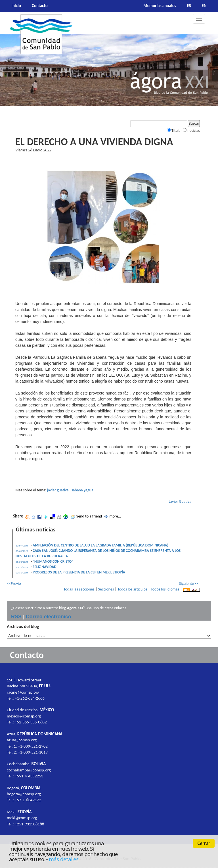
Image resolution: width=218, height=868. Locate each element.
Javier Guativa (180, 501)
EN (204, 6)
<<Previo (14, 584)
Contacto (40, 6)
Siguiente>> (188, 584)
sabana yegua (82, 490)
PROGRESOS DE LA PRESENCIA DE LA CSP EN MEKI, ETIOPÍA (79, 572)
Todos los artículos (132, 589)
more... (115, 516)
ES (189, 6)
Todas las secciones (79, 589)
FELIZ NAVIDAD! (45, 567)
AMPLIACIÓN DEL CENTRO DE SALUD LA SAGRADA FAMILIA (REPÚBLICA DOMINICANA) (100, 545)
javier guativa (58, 490)
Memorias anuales (160, 6)
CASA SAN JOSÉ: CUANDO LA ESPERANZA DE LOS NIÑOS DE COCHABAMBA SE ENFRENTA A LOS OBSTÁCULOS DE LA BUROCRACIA (98, 553)
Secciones (106, 589)
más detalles (64, 859)
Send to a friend (89, 516)
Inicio (16, 6)
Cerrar (204, 843)
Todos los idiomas (165, 589)
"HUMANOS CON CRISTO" (53, 561)
